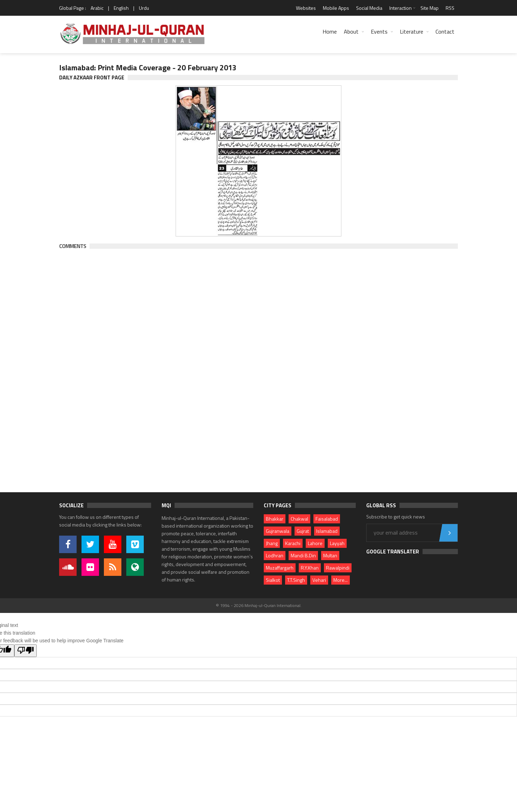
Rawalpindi (338, 568)
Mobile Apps (336, 8)
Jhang (272, 543)
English (121, 8)
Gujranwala (278, 531)
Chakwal (299, 519)
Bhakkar (275, 519)
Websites (306, 8)
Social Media (369, 8)
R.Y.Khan (310, 568)
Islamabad (327, 531)
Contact (445, 31)
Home (330, 31)
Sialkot (273, 580)
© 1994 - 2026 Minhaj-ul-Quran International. (259, 605)
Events (379, 31)
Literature (412, 31)
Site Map (430, 8)
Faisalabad (327, 519)
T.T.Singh (296, 580)
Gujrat (303, 531)
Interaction (401, 8)
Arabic (97, 8)
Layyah (337, 543)
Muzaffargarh (280, 568)
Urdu (144, 8)
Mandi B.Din (303, 555)
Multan (330, 555)
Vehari (319, 580)
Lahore (315, 543)
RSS (450, 8)
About (351, 31)
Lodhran (275, 555)
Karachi (293, 543)
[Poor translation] (26, 651)
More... (341, 580)
